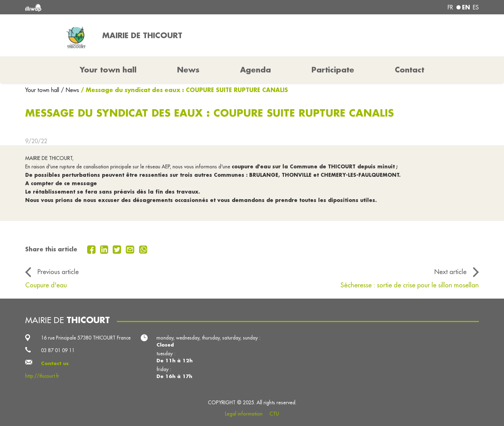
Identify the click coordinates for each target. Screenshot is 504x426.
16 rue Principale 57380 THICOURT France (86, 338)
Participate (333, 70)
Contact (409, 70)
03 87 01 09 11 (58, 350)
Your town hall (43, 90)
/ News (70, 90)
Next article (450, 272)
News (188, 70)
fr (450, 7)
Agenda (255, 70)
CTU (274, 414)
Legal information (244, 414)
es (476, 7)
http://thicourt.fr (42, 376)
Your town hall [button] (108, 70)
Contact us (55, 363)
